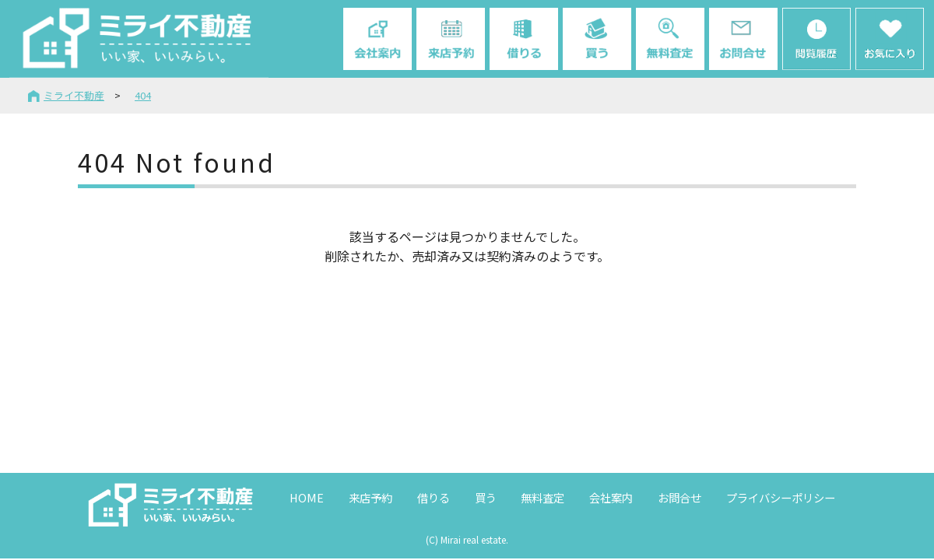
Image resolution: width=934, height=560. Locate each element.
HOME (307, 497)
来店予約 (370, 497)
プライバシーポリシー (781, 497)
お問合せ (679, 497)
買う (486, 497)
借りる (434, 497)
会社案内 (611, 497)
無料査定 (542, 497)
